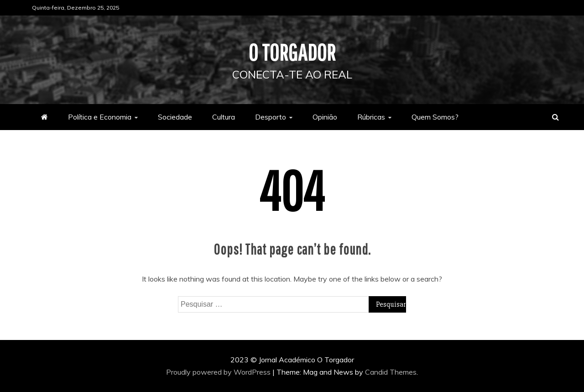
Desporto (271, 117)
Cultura (224, 117)
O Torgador (292, 52)
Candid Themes (391, 372)
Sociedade (175, 117)
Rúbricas (371, 117)
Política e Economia (100, 117)
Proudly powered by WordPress (219, 372)
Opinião (325, 117)
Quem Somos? (435, 117)
